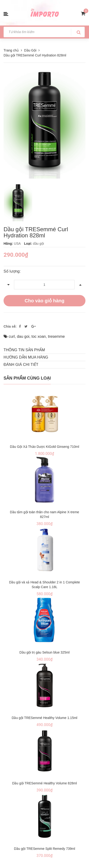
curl (12, 336)
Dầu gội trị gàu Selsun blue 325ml (44, 652)
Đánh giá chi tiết (21, 365)
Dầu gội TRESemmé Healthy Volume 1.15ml (44, 718)
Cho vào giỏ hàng (45, 301)
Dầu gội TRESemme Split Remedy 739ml (45, 849)
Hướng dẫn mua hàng (26, 357)
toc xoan (39, 336)
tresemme (56, 336)
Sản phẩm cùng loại (27, 378)
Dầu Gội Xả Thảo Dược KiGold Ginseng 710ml (45, 447)
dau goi (23, 336)
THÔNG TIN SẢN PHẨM (24, 350)
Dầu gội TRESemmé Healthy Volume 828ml (44, 783)
